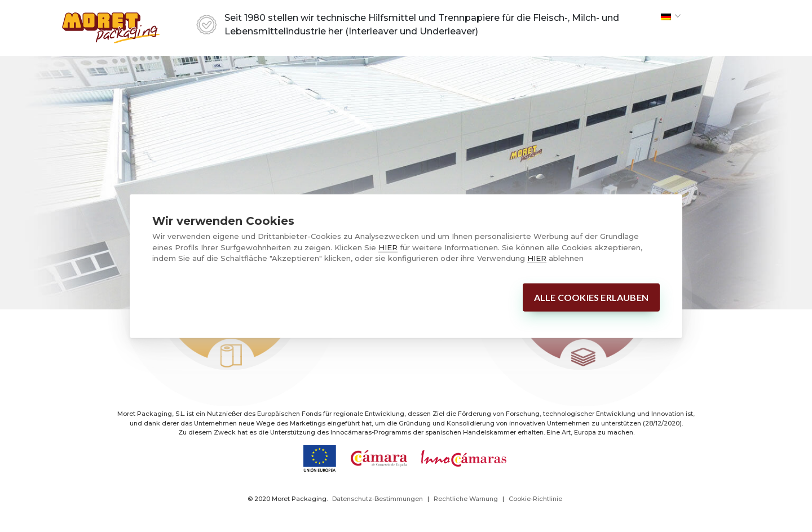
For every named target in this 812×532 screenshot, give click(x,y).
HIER (388, 247)
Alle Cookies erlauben (591, 297)
